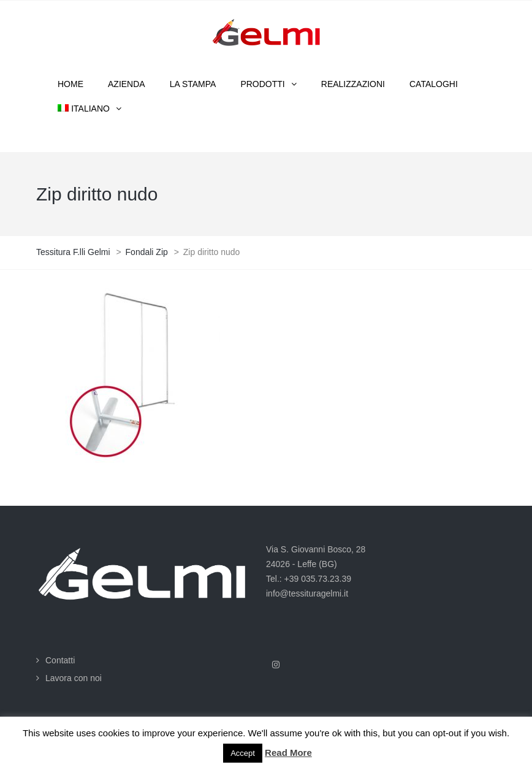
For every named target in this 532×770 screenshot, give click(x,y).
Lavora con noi (74, 678)
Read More (288, 753)
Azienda (127, 84)
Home (70, 84)
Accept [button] (243, 753)
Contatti (60, 660)
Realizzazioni (353, 84)
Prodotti (262, 84)
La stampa (193, 84)
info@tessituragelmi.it (307, 593)
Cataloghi (434, 84)
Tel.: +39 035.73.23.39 (309, 579)
